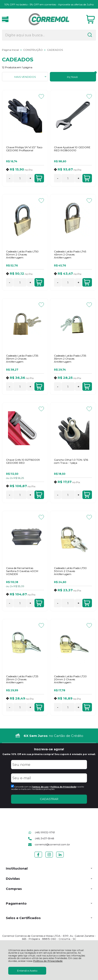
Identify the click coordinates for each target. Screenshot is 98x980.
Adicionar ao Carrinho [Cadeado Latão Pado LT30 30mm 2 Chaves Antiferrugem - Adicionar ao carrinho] (87, 603)
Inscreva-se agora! (49, 749)
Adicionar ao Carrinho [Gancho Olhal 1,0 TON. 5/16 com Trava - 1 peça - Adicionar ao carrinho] (87, 495)
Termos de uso (40, 787)
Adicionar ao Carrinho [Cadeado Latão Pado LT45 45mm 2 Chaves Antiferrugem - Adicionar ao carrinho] (87, 282)
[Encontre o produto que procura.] (90, 35)
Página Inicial (11, 50)
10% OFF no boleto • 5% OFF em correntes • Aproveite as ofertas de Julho (49, 4)
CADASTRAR (49, 799)
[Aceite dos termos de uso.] (12, 786)
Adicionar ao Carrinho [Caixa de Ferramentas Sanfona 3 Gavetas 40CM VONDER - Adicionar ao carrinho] (39, 603)
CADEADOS (55, 50)
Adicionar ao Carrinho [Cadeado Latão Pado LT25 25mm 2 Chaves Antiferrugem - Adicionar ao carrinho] (39, 707)
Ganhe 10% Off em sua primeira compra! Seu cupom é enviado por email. (49, 754)
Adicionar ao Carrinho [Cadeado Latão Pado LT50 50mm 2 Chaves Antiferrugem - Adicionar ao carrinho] (39, 282)
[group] (49, 736)
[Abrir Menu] (5, 19)
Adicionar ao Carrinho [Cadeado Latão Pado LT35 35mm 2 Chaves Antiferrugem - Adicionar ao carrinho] (39, 387)
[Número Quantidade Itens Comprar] (20, 178)
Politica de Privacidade (63, 787)
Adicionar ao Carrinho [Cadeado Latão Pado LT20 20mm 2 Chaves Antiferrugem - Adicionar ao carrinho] (87, 707)
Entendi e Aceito (27, 971)
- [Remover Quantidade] (10, 178)
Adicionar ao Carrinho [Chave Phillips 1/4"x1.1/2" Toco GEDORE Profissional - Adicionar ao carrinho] (39, 178)
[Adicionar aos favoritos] (41, 96)
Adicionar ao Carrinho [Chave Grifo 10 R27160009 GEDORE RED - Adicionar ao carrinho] (39, 495)
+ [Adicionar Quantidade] (30, 178)
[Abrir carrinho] (91, 19)
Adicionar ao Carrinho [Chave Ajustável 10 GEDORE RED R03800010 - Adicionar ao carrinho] (87, 178)
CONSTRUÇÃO (33, 50)
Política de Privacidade (48, 961)
